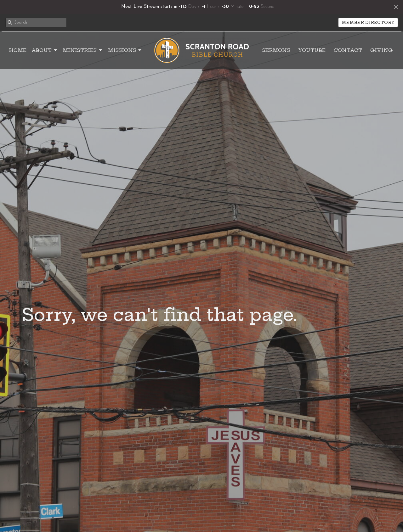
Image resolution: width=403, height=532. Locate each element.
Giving (381, 50)
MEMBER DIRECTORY (368, 22)
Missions (125, 50)
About (45, 50)
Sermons (276, 50)
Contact (348, 50)
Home (18, 50)
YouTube (312, 50)
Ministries (83, 50)
